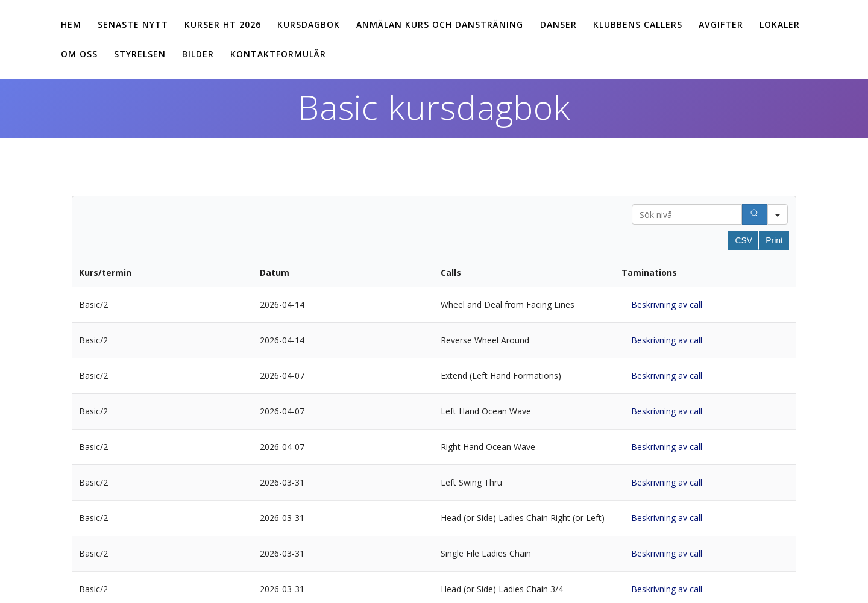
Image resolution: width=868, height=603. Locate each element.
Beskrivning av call (667, 305)
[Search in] (778, 214)
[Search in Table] (687, 214)
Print (774, 240)
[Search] (755, 214)
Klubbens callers (638, 24)
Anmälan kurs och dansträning (440, 24)
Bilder (198, 54)
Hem (71, 24)
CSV (744, 240)
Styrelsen (140, 54)
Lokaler (780, 24)
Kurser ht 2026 (223, 24)
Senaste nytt (133, 24)
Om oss (79, 54)
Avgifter (721, 24)
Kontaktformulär (278, 54)
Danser (558, 24)
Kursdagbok (309, 24)
